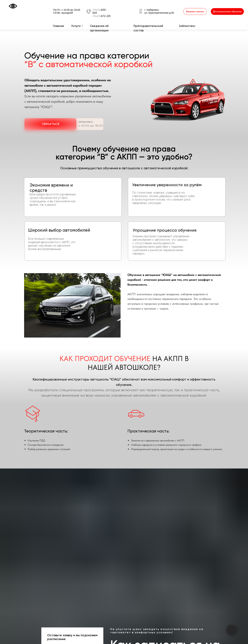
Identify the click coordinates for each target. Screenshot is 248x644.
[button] (195, 12)
